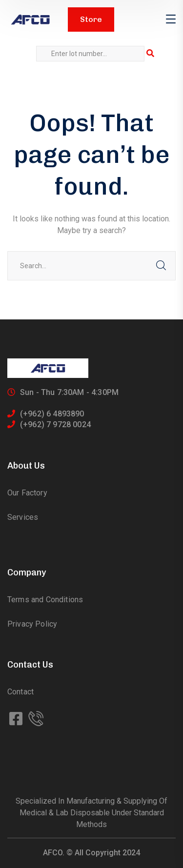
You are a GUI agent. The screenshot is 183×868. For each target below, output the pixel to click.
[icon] (17, 719)
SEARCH (161, 266)
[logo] (30, 20)
